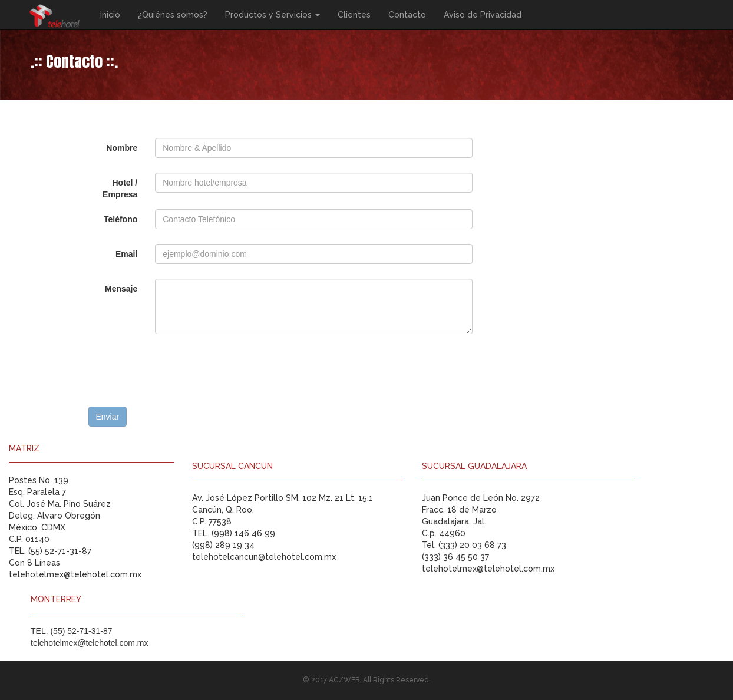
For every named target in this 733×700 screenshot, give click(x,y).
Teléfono (120, 219)
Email (126, 254)
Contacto (407, 15)
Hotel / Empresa (120, 189)
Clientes (354, 15)
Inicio (110, 15)
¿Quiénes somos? (173, 15)
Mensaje (121, 289)
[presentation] (178, 372)
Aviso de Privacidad (483, 15)
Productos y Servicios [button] (273, 15)
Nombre (122, 148)
